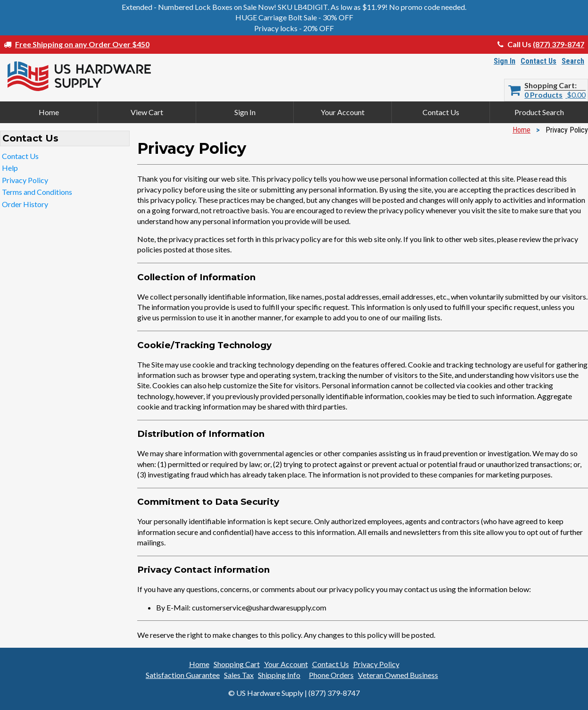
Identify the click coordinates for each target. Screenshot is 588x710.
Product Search (539, 112)
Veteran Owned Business (398, 675)
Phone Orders (331, 675)
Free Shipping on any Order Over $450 (82, 44)
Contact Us (538, 61)
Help (10, 168)
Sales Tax (239, 675)
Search (573, 61)
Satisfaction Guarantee (183, 675)
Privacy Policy (25, 180)
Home (49, 112)
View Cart (147, 112)
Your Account (343, 112)
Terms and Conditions (37, 192)
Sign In (505, 61)
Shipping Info (279, 675)
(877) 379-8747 (559, 44)
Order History (25, 204)
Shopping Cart (550, 85)
